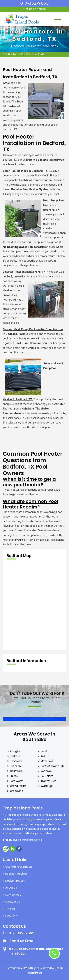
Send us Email (22, 941)
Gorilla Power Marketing (28, 840)
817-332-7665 (34, 3)
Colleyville (16, 771)
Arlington (16, 751)
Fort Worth (17, 781)
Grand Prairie (18, 786)
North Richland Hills (53, 766)
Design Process (15, 881)
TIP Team (11, 909)
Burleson (15, 766)
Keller (44, 756)
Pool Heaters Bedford (35, 54)
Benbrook (16, 761)
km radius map (34, 605)
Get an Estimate (34, 9)
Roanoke (46, 771)
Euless (14, 776)
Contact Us (13, 902)
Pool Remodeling (16, 874)
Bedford (13, 54)
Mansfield (47, 761)
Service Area (13, 895)
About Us (11, 888)
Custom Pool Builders (19, 867)
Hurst (44, 751)
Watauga (47, 786)
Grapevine (17, 791)
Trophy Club (48, 781)
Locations (11, 916)
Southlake (47, 776)
